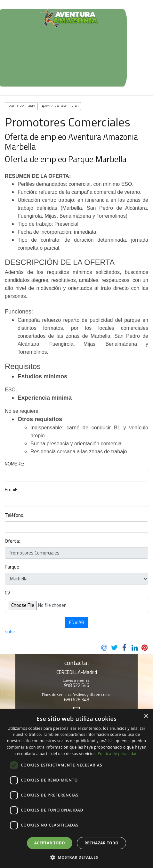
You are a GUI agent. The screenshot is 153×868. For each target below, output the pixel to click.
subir (10, 632)
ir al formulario (21, 106)
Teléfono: (15, 515)
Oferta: (12, 541)
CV (8, 593)
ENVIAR (77, 622)
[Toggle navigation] (10, 27)
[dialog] (76, 789)
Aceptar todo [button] (50, 843)
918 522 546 (76, 685)
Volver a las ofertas (60, 106)
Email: (11, 490)
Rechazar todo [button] (101, 843)
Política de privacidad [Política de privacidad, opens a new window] (118, 754)
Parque (12, 567)
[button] (76, 857)
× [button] (146, 716)
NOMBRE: (14, 464)
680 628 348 (76, 700)
